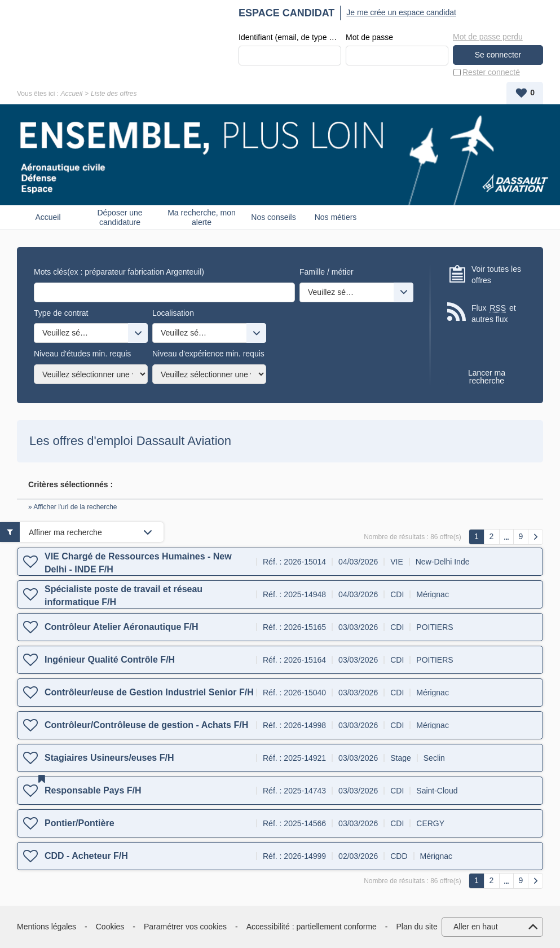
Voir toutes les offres (496, 275)
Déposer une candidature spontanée (120, 217)
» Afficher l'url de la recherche (73, 507)
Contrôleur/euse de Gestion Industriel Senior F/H (149, 692)
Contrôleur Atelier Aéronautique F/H (122, 627)
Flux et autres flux (494, 313)
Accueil (71, 94)
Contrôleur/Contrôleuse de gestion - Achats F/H (146, 725)
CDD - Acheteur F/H (86, 856)
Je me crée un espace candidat (401, 12)
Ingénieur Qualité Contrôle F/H (110, 660)
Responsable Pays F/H (93, 790)
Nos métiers (336, 217)
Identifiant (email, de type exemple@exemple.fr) (290, 37)
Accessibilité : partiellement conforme (312, 927)
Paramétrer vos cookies (185, 927)
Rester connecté (491, 72)
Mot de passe (369, 37)
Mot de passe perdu (488, 37)
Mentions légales (47, 927)
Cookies (110, 927)
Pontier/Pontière (80, 823)
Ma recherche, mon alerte (202, 217)
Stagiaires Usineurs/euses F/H (109, 758)
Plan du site (417, 927)
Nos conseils (273, 217)
